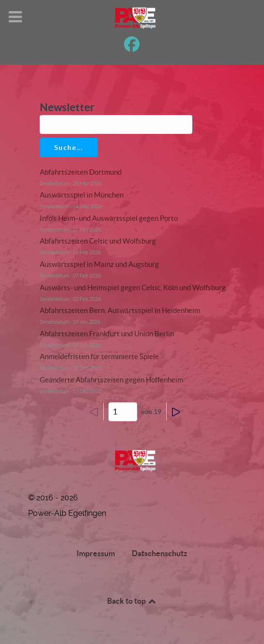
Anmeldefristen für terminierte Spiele (99, 356)
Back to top (132, 601)
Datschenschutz (160, 553)
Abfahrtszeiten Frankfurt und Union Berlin (107, 334)
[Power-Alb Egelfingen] (132, 460)
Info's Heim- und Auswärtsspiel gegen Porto (109, 218)
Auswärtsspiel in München (82, 195)
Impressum (96, 553)
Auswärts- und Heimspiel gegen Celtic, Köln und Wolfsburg (133, 288)
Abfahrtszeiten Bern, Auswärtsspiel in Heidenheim (120, 310)
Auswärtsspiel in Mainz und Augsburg (99, 264)
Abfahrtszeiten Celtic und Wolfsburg (98, 241)
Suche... (69, 148)
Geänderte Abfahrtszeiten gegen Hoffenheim (111, 380)
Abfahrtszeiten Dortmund (81, 172)
